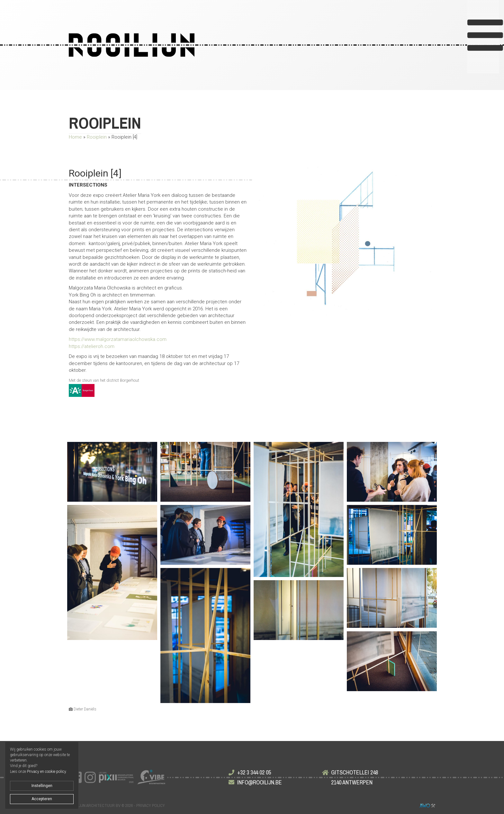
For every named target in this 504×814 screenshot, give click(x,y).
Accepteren (42, 799)
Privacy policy (151, 805)
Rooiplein (97, 137)
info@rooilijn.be (260, 782)
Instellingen (42, 786)
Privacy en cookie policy (46, 772)
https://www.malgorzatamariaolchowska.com (118, 339)
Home (75, 137)
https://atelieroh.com (92, 346)
